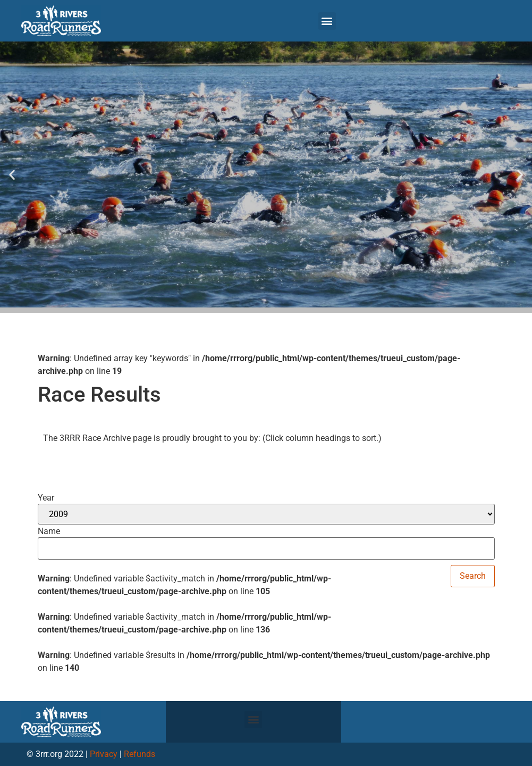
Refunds (140, 754)
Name (49, 531)
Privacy (104, 754)
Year (46, 498)
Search (473, 576)
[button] (327, 21)
